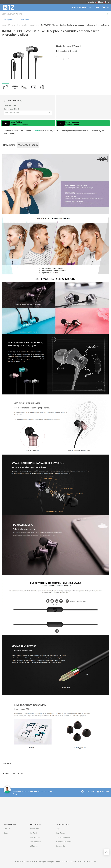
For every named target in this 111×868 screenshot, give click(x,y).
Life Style (25, 20)
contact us (36, 131)
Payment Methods (63, 837)
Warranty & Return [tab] (28, 145)
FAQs (58, 829)
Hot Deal (33, 833)
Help (107, 2)
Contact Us (60, 846)
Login (97, 7)
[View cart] (104, 7)
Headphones (34, 25)
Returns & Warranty (63, 842)
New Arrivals (35, 837)
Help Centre (60, 833)
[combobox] (55, 14)
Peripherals (22, 25)
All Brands (34, 846)
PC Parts (12, 25)
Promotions (91, 2)
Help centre (90, 791)
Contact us (105, 791)
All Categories (35, 842)
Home (3, 25)
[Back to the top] (106, 852)
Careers (7, 829)
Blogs (100, 2)
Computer (8, 20)
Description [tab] (9, 145)
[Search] (107, 14)
